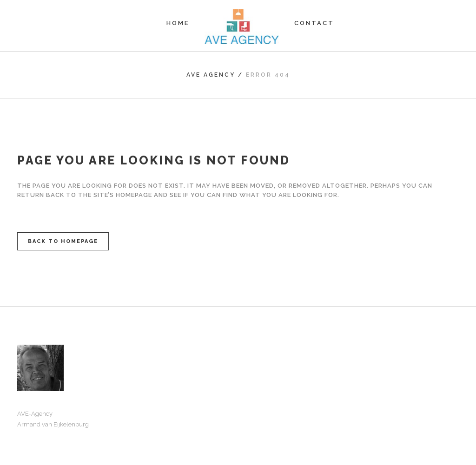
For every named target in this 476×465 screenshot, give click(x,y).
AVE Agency (211, 75)
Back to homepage (63, 241)
